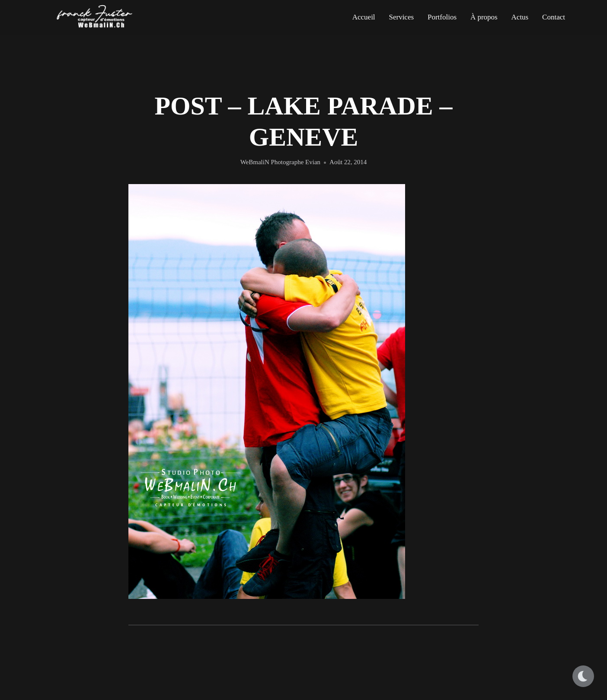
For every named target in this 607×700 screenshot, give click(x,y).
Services (401, 17)
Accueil (364, 17)
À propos (484, 17)
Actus (520, 17)
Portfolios (442, 17)
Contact (554, 17)
